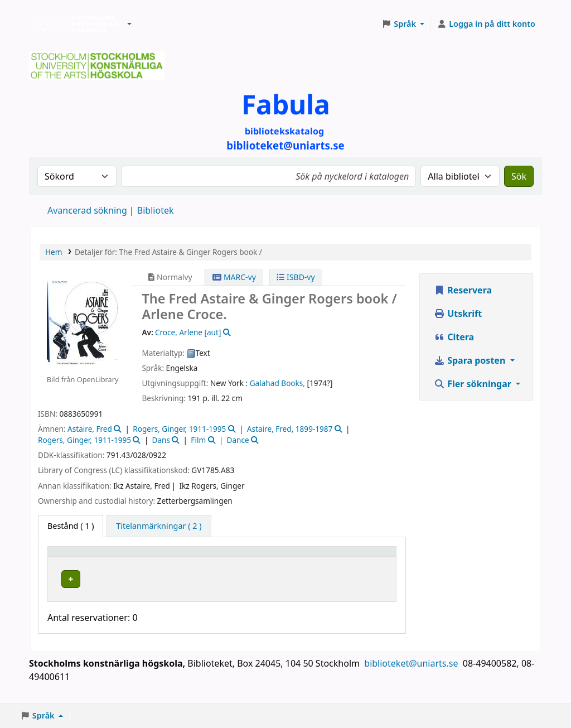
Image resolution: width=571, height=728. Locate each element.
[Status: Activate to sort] (324, 556)
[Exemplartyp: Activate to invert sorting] (86, 556)
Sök (519, 176)
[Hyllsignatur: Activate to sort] (263, 556)
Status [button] (317, 556)
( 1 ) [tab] (71, 526)
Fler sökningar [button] (474, 384)
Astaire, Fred (90, 429)
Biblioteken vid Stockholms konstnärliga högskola (73, 24)
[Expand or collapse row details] (372, 590)
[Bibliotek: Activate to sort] (174, 556)
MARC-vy (234, 277)
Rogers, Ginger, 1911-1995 (179, 429)
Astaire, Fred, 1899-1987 (290, 429)
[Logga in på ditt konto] (486, 24)
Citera (454, 337)
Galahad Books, (277, 383)
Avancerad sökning (87, 210)
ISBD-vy (296, 277)
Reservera (463, 290)
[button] (129, 24)
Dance (238, 440)
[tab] (159, 526)
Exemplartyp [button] (78, 556)
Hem (54, 252)
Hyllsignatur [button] (255, 556)
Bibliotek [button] (146, 556)
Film (198, 440)
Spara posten (471, 360)
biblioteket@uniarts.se (412, 674)
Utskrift (458, 314)
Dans (161, 440)
